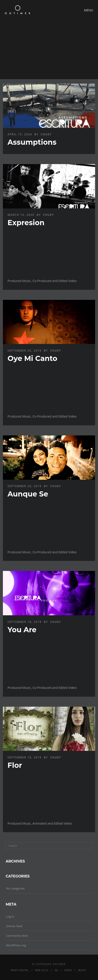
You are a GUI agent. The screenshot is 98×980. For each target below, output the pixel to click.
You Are (22, 630)
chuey (46, 134)
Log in (10, 916)
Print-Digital (20, 970)
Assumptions (32, 142)
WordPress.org (16, 945)
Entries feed (14, 926)
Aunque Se (28, 494)
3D (56, 970)
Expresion (26, 223)
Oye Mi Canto (32, 358)
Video (68, 970)
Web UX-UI (42, 970)
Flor (15, 765)
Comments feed (17, 936)
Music (82, 970)
